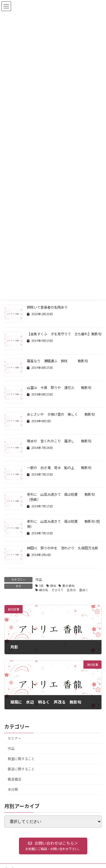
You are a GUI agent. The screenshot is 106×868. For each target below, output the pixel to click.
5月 (41, 586)
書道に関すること (21, 769)
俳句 (53, 586)
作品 (39, 580)
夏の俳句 (68, 586)
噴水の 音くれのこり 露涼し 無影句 (59, 441)
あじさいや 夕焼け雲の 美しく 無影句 (61, 414)
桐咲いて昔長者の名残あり (47, 307)
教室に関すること (21, 759)
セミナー (14, 738)
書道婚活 (14, 779)
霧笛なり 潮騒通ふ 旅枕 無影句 (57, 361)
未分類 (13, 789)
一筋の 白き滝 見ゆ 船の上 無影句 (59, 468)
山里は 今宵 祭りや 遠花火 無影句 (61, 388)
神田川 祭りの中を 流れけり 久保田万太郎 (62, 548)
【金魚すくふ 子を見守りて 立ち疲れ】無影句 (64, 334)
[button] (53, 846)
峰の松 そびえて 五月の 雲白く (64, 590)
